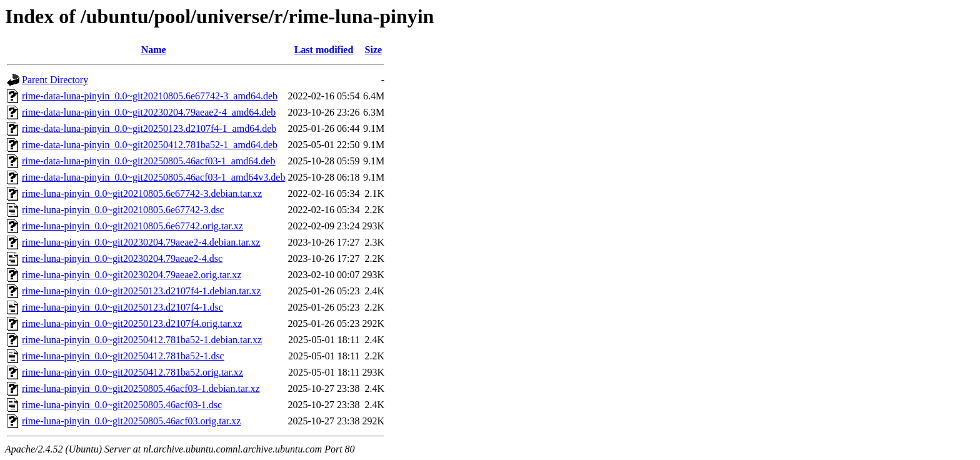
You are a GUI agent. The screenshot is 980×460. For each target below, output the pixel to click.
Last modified (324, 50)
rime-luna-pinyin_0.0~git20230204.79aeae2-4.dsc (122, 258)
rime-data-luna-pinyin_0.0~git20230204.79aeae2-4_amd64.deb (149, 112)
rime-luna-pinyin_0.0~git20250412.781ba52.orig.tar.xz (132, 372)
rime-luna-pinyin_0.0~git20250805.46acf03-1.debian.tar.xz (141, 388)
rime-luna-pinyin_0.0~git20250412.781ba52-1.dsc (123, 356)
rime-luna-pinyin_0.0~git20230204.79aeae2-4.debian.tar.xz (141, 242)
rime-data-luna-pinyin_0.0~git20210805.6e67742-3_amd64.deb (150, 96)
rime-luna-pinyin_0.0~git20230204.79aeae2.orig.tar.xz (132, 275)
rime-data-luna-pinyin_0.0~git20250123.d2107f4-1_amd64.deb (149, 128)
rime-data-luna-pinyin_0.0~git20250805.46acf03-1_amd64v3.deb (153, 177)
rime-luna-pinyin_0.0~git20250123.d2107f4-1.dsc (122, 307)
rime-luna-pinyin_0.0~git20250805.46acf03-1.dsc (122, 405)
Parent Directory (55, 80)
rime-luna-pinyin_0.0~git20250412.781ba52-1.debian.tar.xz (142, 340)
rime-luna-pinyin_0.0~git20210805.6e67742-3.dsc (123, 210)
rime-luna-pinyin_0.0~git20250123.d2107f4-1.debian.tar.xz (141, 291)
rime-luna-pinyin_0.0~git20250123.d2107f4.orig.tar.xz (132, 323)
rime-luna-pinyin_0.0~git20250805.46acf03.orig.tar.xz (131, 421)
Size (374, 50)
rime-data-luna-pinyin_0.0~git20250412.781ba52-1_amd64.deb (150, 145)
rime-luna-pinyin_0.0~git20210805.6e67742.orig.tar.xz (132, 226)
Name (154, 50)
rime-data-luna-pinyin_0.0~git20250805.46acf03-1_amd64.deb (148, 161)
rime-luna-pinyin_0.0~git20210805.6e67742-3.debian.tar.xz (142, 193)
